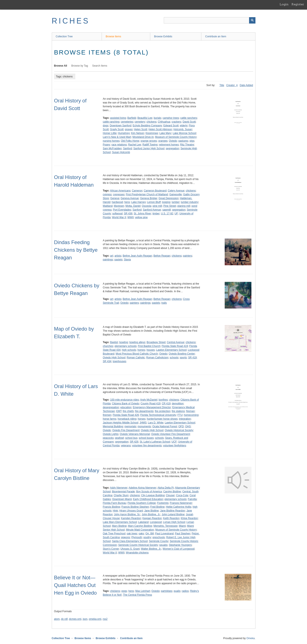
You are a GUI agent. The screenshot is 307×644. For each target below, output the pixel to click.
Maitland (108, 206)
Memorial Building (113, 426)
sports (183, 358)
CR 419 (166, 404)
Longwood (156, 522)
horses (142, 419)
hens (127, 202)
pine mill (157, 206)
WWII (131, 217)
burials (157, 118)
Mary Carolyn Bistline (140, 526)
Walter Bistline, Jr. (151, 549)
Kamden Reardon (131, 518)
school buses (146, 438)
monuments (144, 426)
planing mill (184, 206)
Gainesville (176, 194)
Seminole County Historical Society (138, 545)
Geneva (115, 198)
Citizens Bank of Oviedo (126, 404)
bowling (124, 342)
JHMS (143, 423)
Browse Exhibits (163, 36)
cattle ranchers (189, 118)
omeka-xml (95, 619)
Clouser (170, 495)
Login (284, 4)
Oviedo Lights (111, 434)
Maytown (119, 206)
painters (188, 256)
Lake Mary (165, 133)
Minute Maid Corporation (140, 530)
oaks (141, 534)
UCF (174, 442)
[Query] (210, 20)
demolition (178, 404)
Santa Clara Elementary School (130, 541)
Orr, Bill (149, 534)
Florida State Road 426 (126, 415)
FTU (180, 415)
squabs (163, 545)
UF (176, 214)
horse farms (110, 419)
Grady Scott (117, 129)
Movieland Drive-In (143, 137)
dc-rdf (64, 619)
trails (164, 303)
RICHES (71, 21)
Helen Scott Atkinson (160, 129)
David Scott (189, 122)
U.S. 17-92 (167, 214)
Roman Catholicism (157, 358)
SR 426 (134, 442)
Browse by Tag (80, 66)
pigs (192, 141)
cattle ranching (111, 122)
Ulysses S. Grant (130, 549)
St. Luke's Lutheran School (155, 442)
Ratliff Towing (150, 145)
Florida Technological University (158, 415)
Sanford (128, 148)
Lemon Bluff (154, 202)
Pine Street (170, 206)
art (112, 256)
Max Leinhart (143, 591)
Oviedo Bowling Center (182, 354)
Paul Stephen (183, 534)
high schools (129, 350)
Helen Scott (140, 129)
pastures (183, 141)
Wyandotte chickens (137, 553)
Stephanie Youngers (180, 545)
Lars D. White (156, 423)
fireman (190, 411)
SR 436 (128, 214)
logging (166, 202)
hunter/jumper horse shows (162, 419)
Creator (231, 85)
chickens (152, 122)
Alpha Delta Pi (165, 488)
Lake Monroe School (184, 133)
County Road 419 (151, 404)
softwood (117, 214)
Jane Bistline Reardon (173, 511)
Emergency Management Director (152, 407)
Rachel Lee (135, 145)
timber (156, 214)
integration (185, 419)
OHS (188, 426)
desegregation (111, 407)
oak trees (132, 534)
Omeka (250, 638)
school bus (131, 438)
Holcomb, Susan (183, 129)
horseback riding (127, 419)
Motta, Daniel (133, 206)
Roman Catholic (136, 358)
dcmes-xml (75, 619)
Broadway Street (156, 342)
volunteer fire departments (147, 446)
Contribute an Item (216, 36)
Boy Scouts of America (149, 492)
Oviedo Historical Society (179, 430)
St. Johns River (142, 214)
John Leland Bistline (173, 514)
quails (177, 591)
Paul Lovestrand (164, 534)
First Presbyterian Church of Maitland (147, 194)
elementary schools (125, 346)
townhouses (119, 361)
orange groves (149, 141)
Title (222, 85)
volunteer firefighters (175, 446)
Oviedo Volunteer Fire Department (171, 434)
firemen (107, 415)
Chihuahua (164, 122)
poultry (147, 537)
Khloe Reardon (189, 518)
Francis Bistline (111, 507)
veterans (126, 446)
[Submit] (252, 20)
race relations (119, 145)
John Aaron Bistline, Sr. (127, 514)
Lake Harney (139, 202)
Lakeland (143, 522)
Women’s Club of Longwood (179, 549)
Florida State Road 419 (175, 346)
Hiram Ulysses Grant (131, 511)
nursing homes (111, 141)
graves (129, 129)
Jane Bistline (151, 511)
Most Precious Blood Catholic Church (137, 354)
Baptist (114, 342)
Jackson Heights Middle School (121, 423)
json (85, 619)
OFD (181, 426)
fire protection (163, 411)
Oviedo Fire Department (126, 430)
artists (118, 256)
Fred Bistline (158, 507)
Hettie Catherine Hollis (179, 507)
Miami (182, 526)
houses (151, 350)
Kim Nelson (138, 133)
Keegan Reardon (152, 518)
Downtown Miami (122, 499)
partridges (166, 591)
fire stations (178, 411)
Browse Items (113, 36)
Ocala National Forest (165, 426)
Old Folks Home (130, 141)
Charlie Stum (121, 495)
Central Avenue (175, 342)
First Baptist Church (149, 346)
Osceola (147, 206)
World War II (119, 217)
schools (174, 358)
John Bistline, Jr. (151, 514)
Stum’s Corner (111, 549)
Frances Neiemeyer (181, 503)
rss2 (105, 619)
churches (108, 346)
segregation (172, 148)
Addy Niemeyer (119, 488)
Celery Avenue (176, 191)
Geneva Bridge (149, 198)
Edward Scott (171, 126)
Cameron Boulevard (155, 191)
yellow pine (141, 217)
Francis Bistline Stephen (135, 507)
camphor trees (171, 118)
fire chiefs (128, 411)
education (126, 407)
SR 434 (107, 361)
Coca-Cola (182, 495)
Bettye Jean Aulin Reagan (137, 256)
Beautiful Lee (145, 118)
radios (185, 591)
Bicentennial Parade (123, 492)
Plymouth (137, 537)
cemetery (140, 122)
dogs (106, 126)
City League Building (153, 495)
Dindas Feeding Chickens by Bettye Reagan (76, 250)
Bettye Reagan (162, 256)
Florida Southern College (142, 503)
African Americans (120, 191)
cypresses (119, 194)
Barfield (132, 118)
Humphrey (124, 133)
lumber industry (190, 202)
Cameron (137, 191)
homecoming (191, 415)
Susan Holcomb (121, 152)
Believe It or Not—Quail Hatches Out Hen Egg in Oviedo (75, 585)
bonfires (163, 400)
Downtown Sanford (120, 126)
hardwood (117, 202)
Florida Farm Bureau (115, 503)
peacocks (108, 438)
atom (57, 619)
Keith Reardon (171, 518)
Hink (115, 511)
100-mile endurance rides (124, 400)
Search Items (100, 66)
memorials (130, 426)
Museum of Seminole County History (176, 137)
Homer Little (110, 133)
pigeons (126, 537)
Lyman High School (174, 522)
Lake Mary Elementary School (120, 522)
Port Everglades (122, 210)
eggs (124, 591)
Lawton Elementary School (171, 350)
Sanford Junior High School (149, 148)
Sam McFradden (112, 148)
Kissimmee (152, 133)
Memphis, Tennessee (165, 526)
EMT (119, 411)
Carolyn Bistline (172, 492)
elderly (184, 126)
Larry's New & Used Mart (117, 137)
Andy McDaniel (149, 400)
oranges (163, 141)
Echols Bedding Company (147, 126)
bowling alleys (137, 342)
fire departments (144, 411)
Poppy (107, 145)
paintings (108, 260)
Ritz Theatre (187, 145)
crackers (176, 122)
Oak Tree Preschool (114, 534)
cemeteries (127, 122)
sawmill (166, 210)
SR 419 (192, 358)
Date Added (246, 85)
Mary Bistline (119, 526)
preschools (159, 537)
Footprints (163, 503)
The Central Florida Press (138, 595)
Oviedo (173, 141)
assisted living (118, 118)
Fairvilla (192, 499)
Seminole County (159, 541)
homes (141, 350)
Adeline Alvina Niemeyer (142, 488)
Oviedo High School (114, 358)
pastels (118, 260)
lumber (176, 202)
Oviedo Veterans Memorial (135, 434)
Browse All (61, 66)
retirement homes (169, 145)
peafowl (119, 438)
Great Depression (168, 198)
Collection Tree (64, 36)
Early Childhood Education (148, 499)
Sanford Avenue (152, 210)
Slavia (127, 260)
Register (298, 4)
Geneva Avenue (130, 198)
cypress (107, 194)
